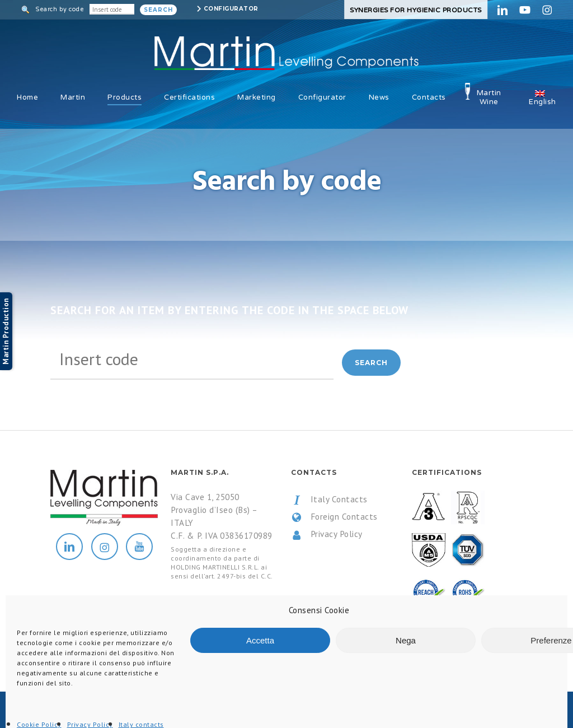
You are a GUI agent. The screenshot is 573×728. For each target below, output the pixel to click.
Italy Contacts (329, 500)
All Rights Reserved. (167, 710)
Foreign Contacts (334, 517)
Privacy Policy (327, 534)
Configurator (231, 9)
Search (158, 10)
